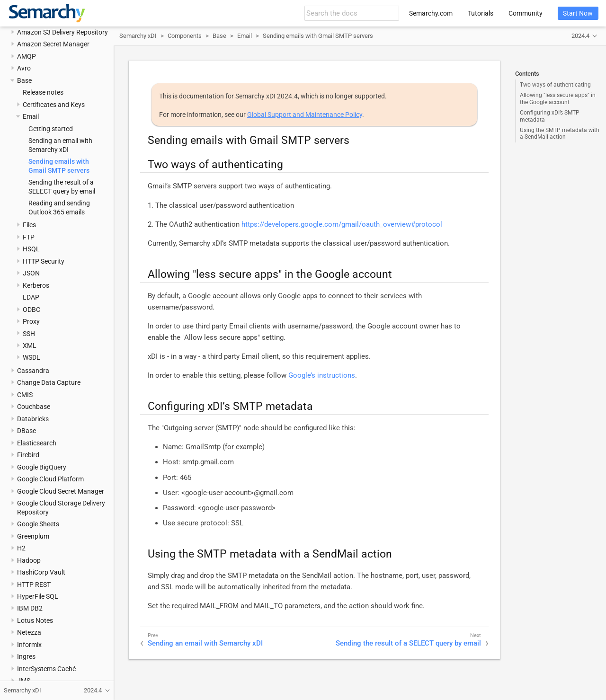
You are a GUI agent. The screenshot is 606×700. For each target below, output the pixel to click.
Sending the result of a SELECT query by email (408, 643)
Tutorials (481, 13)
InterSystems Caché (46, 669)
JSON (31, 273)
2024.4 (580, 36)
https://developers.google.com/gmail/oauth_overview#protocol (342, 224)
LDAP (31, 297)
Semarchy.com (431, 13)
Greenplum (33, 536)
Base (24, 80)
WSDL (31, 357)
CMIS (25, 395)
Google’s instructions (322, 375)
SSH (29, 334)
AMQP (27, 56)
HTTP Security (44, 261)
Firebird (28, 455)
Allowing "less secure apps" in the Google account (558, 98)
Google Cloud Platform (50, 479)
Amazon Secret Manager (53, 44)
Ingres (26, 656)
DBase (27, 431)
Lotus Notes (35, 620)
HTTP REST (34, 585)
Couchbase (34, 407)
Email (31, 116)
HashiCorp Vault (41, 572)
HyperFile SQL (38, 596)
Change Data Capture (49, 382)
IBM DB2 (30, 608)
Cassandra (33, 371)
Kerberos (36, 285)
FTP (29, 237)
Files (29, 225)
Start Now (578, 13)
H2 (21, 548)
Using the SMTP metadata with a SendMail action (560, 133)
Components (185, 36)
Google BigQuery (42, 467)
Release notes (43, 92)
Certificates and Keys (54, 105)
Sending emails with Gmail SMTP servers (318, 36)
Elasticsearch (37, 443)
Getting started (51, 129)
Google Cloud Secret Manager (61, 491)
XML (30, 346)
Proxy (31, 321)
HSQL (31, 249)
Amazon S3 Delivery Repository (62, 32)
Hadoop (29, 560)
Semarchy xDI (138, 36)
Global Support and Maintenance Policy (305, 115)
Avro (24, 68)
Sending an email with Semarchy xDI (205, 643)
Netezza (29, 632)
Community (526, 13)
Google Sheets (38, 524)
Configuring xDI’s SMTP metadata (550, 116)
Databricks (33, 419)
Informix (29, 645)
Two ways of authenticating (555, 85)
